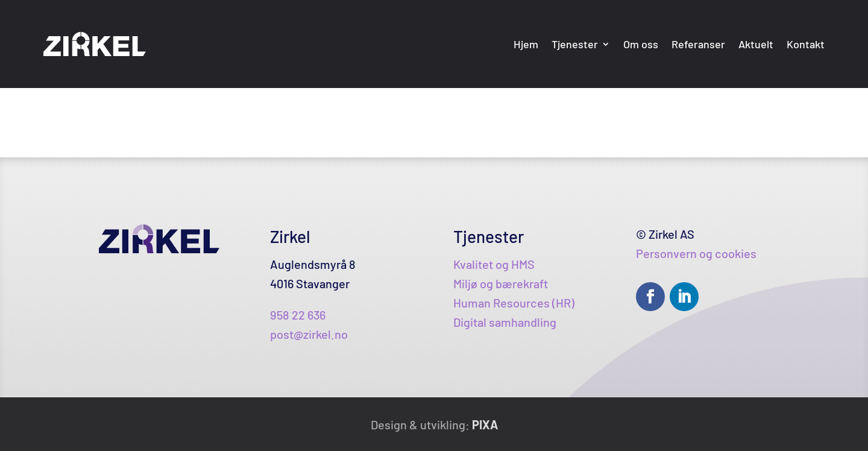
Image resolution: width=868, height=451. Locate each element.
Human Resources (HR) (514, 303)
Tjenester (575, 44)
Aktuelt (756, 44)
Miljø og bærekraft (501, 283)
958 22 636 (298, 315)
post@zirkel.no (309, 334)
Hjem (526, 44)
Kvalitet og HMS (494, 264)
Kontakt (806, 44)
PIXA (485, 424)
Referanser (698, 44)
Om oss (641, 44)
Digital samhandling (505, 322)
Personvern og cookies (696, 253)
